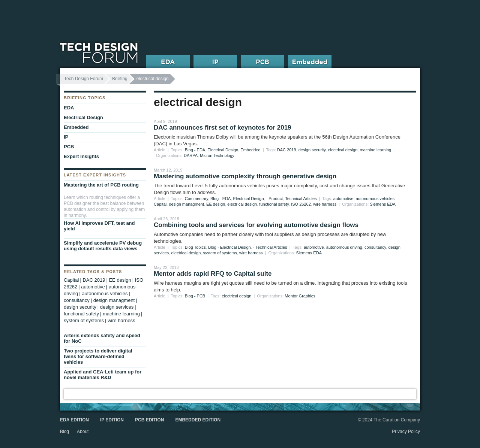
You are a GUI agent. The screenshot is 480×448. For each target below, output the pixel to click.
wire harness (325, 204)
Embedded (250, 150)
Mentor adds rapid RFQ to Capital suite (213, 274)
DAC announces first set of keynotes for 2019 (223, 128)
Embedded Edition (198, 420)
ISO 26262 (301, 204)
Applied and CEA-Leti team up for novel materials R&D (103, 375)
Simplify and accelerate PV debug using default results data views (103, 246)
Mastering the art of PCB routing (101, 185)
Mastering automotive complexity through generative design (245, 176)
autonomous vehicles (375, 199)
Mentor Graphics (300, 296)
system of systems (220, 253)
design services (117, 307)
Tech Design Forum (84, 79)
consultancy (375, 247)
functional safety (274, 204)
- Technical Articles (270, 247)
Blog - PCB (195, 296)
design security (312, 150)
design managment (186, 204)
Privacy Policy (406, 432)
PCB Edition (149, 420)
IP (66, 137)
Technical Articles (301, 199)
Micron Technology (217, 155)
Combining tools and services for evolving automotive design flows (256, 225)
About (83, 432)
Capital (160, 204)
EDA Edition (74, 420)
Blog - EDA (195, 150)
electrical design (343, 150)
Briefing (120, 79)
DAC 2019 (287, 150)
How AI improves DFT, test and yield (99, 226)
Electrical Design (223, 150)
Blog (64, 432)
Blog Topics (195, 247)
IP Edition (112, 420)
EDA (69, 108)
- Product (275, 199)
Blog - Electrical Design (229, 247)
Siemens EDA (382, 204)
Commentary (196, 199)
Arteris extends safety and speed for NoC (102, 338)
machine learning (375, 150)
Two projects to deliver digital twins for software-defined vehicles (98, 356)
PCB (69, 147)
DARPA (191, 155)
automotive (343, 199)
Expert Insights (81, 156)
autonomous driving (344, 247)
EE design (216, 204)
